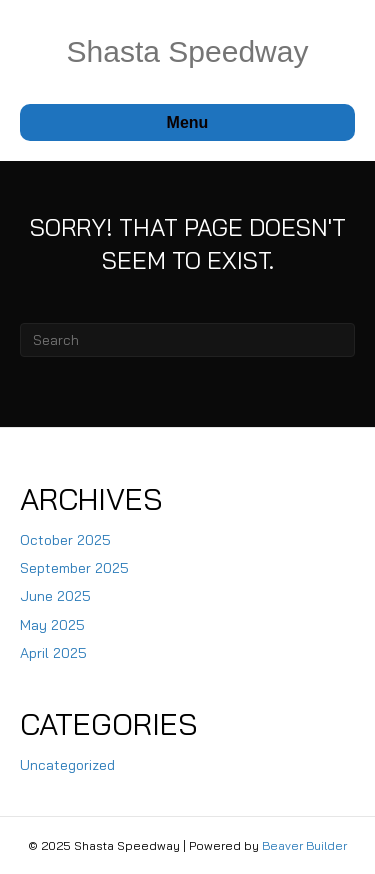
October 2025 (65, 540)
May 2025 (52, 625)
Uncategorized (67, 765)
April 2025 (53, 653)
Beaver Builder (304, 845)
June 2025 (55, 596)
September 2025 (74, 568)
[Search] (187, 340)
